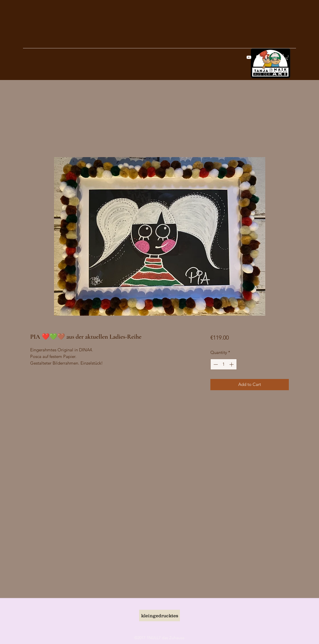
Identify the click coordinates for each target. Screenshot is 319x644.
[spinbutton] (223, 364)
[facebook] (266, 57)
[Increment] (232, 364)
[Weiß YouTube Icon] (249, 57)
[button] (286, 57)
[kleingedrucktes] (159, 616)
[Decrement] (215, 364)
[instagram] (275, 57)
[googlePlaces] (257, 57)
